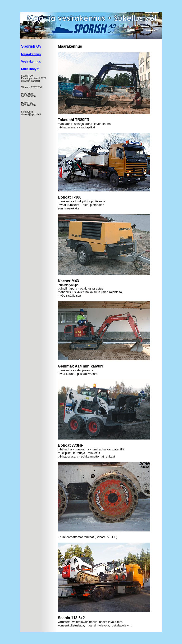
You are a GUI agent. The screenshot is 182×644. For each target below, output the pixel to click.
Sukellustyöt (30, 69)
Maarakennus (31, 54)
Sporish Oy (31, 46)
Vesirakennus (31, 61)
